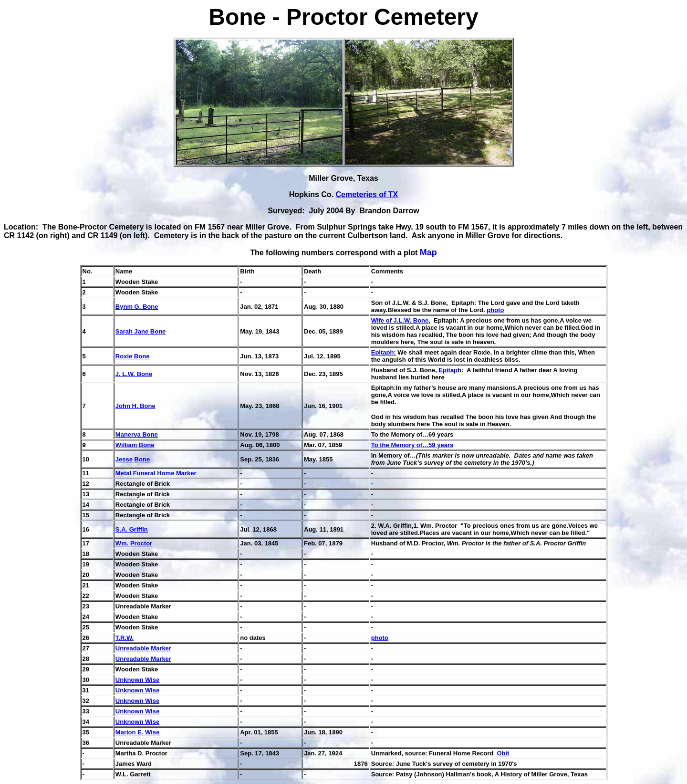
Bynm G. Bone (137, 307)
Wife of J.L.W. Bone (400, 320)
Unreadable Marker (143, 648)
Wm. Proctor (134, 543)
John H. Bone (135, 406)
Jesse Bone (133, 459)
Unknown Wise (137, 680)
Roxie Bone (133, 356)
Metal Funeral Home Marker (156, 473)
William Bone (135, 445)
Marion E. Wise (137, 732)
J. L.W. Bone (134, 374)
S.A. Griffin (132, 529)
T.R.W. (125, 638)
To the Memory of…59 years (412, 445)
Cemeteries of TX (367, 194)
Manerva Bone (137, 434)
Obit (503, 753)
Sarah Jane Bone (141, 331)
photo (495, 310)
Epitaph (449, 370)
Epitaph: (384, 352)
